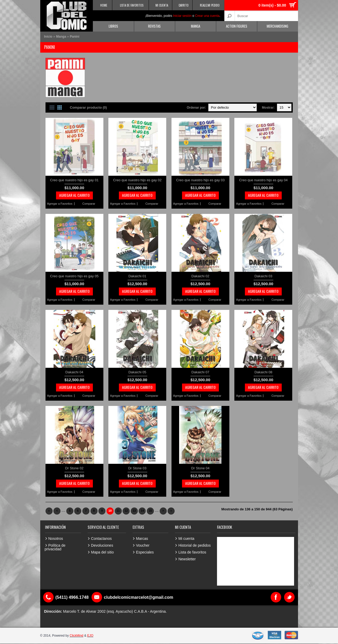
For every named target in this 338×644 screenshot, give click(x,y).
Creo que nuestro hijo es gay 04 (263, 180)
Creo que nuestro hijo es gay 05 (74, 276)
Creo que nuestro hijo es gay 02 (137, 180)
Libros (113, 26)
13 (134, 511)
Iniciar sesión (182, 16)
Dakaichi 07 (200, 372)
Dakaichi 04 (74, 372)
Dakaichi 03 (263, 276)
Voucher (143, 545)
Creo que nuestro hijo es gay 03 (200, 180)
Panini (75, 37)
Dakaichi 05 (137, 372)
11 (118, 511)
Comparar (89, 204)
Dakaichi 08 (263, 372)
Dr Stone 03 (137, 468)
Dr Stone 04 (200, 468)
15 (150, 511)
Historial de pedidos (195, 545)
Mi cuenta (186, 539)
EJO (90, 636)
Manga (196, 26)
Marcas (142, 539)
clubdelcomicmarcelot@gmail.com (139, 597)
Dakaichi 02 (200, 276)
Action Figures (237, 26)
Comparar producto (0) (89, 107)
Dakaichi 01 (137, 276)
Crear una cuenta (207, 16)
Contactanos (101, 539)
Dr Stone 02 (74, 468)
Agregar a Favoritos (60, 204)
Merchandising (278, 26)
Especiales (145, 552)
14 (142, 511)
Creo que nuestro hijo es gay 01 (74, 180)
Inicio (48, 37)
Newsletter (187, 559)
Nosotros (56, 539)
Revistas (154, 26)
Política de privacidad (55, 547)
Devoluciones (102, 545)
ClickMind (77, 636)
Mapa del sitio (102, 552)
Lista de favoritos (192, 552)
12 (126, 511)
